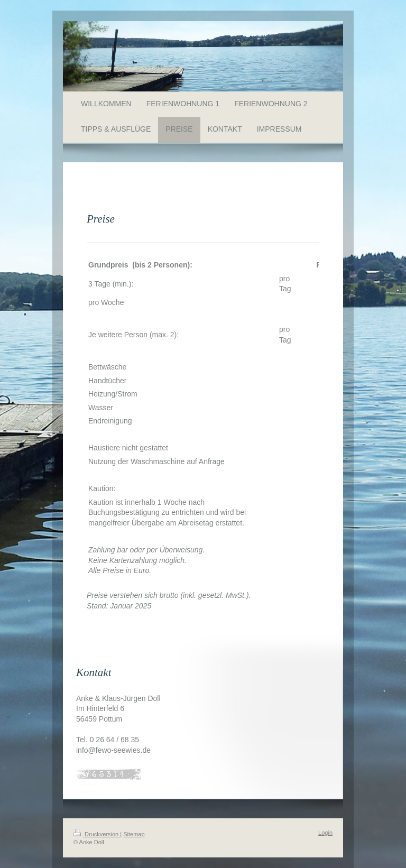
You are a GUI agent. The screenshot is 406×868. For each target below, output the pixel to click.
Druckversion (97, 834)
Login (325, 833)
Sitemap (134, 834)
